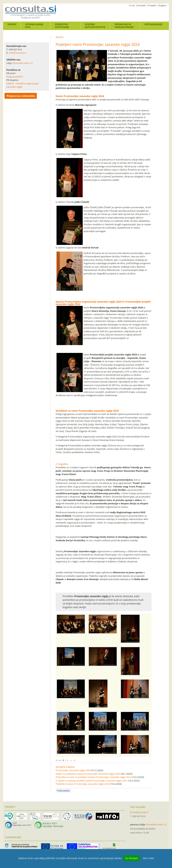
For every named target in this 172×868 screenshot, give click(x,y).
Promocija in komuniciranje (124, 26)
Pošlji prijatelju (63, 791)
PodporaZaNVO (15, 77)
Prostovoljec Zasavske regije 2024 (73, 770)
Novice (59, 37)
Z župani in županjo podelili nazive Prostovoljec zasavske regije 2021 (91, 781)
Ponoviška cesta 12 (23, 63)
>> (71, 760)
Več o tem (148, 858)
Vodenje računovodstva (95, 26)
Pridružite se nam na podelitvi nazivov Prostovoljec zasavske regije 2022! (94, 777)
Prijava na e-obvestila (21, 96)
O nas (132, 5)
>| (75, 760)
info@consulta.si (18, 53)
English (162, 5)
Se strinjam (132, 858)
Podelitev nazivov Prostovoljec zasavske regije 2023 (83, 784)
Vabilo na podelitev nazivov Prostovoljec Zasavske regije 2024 (88, 774)
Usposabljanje (153, 24)
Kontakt (142, 5)
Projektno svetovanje (62, 26)
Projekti (152, 5)
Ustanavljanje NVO (34, 26)
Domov (12, 24)
